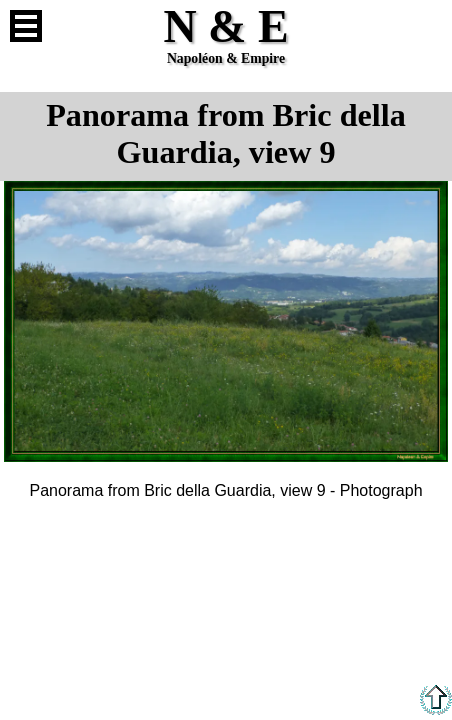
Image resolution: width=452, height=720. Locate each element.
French (426, 26)
